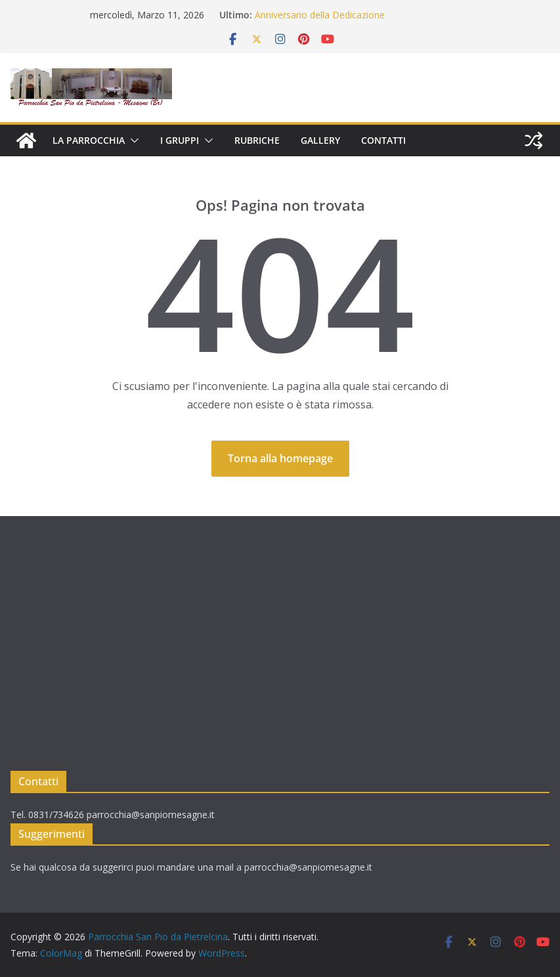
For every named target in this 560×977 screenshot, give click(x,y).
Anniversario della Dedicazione (320, 15)
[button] (132, 141)
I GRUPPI (180, 140)
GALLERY (320, 140)
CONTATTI (383, 140)
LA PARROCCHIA (89, 140)
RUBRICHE (257, 140)
